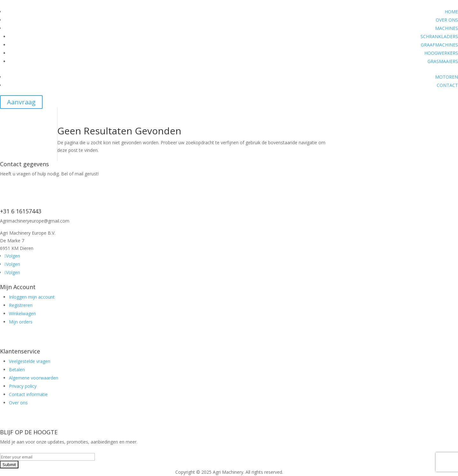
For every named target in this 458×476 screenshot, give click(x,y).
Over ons (18, 403)
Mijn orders (21, 322)
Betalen (17, 369)
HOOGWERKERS (441, 53)
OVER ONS (447, 20)
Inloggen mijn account (32, 297)
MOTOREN (447, 77)
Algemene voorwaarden (34, 378)
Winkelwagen (22, 313)
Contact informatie (28, 394)
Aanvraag (21, 102)
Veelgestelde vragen (30, 361)
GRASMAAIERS (443, 61)
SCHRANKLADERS (439, 36)
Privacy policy (23, 386)
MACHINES (447, 28)
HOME (451, 12)
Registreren (21, 305)
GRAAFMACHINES (439, 45)
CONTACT (447, 85)
